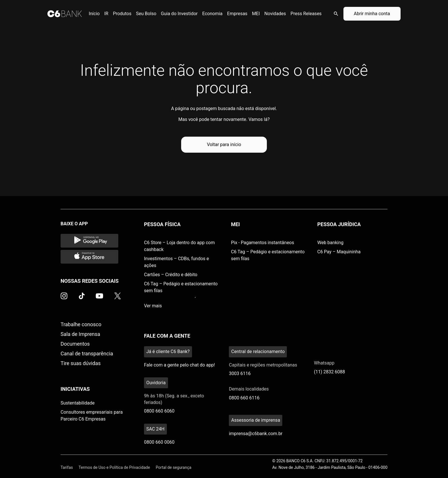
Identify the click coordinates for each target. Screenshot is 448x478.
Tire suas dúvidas (81, 363)
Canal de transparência (87, 353)
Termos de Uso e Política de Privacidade (114, 467)
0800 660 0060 (159, 442)
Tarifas (67, 467)
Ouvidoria (156, 383)
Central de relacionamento (258, 351)
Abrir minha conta (372, 14)
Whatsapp (324, 363)
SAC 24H (155, 429)
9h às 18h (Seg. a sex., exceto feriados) (174, 399)
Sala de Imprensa (80, 334)
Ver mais (153, 306)
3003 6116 (240, 374)
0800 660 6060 (159, 411)
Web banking (330, 243)
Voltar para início (224, 145)
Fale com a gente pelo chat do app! (179, 365)
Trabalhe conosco (81, 324)
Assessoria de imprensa (256, 420)
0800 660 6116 (244, 398)
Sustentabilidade (78, 403)
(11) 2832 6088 (330, 372)
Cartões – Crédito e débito (171, 275)
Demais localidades (249, 389)
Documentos (75, 344)
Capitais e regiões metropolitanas (263, 365)
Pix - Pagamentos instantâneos (262, 243)
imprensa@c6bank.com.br (256, 434)
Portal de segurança (174, 467)
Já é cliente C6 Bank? (168, 351)
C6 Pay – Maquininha (339, 252)
